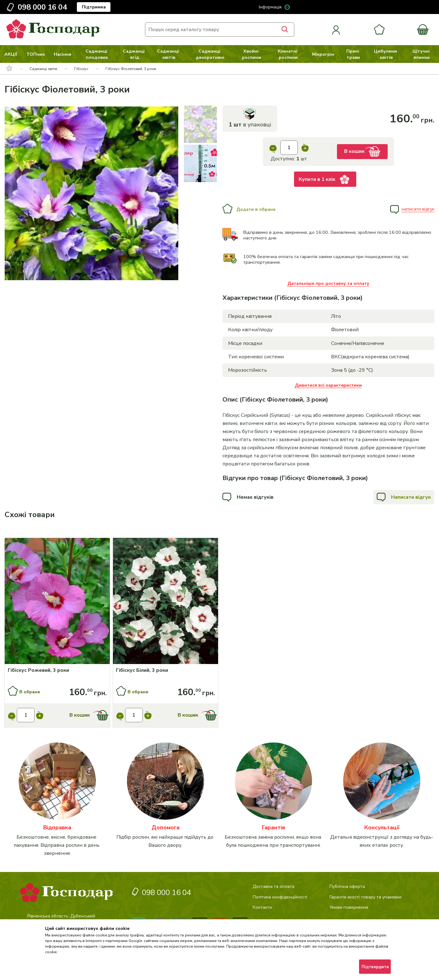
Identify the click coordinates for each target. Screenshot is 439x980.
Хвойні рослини (252, 54)
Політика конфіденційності (280, 897)
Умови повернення (349, 907)
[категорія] (57, 800)
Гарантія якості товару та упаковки (365, 897)
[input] (289, 148)
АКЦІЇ (11, 54)
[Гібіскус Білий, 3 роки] (166, 670)
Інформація (270, 7)
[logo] (53, 37)
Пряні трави (353, 54)
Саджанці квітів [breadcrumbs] (43, 69)
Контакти (262, 907)
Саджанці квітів (169, 54)
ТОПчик (36, 54)
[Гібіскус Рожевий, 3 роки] (57, 670)
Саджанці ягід (134, 54)
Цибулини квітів (386, 54)
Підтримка (94, 7)
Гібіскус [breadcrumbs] (81, 69)
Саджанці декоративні (210, 54)
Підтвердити (375, 967)
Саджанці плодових (97, 54)
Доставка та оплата (273, 886)
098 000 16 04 (42, 7)
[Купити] (57, 602)
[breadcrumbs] (9, 69)
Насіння (63, 54)
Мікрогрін (323, 54)
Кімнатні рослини (288, 54)
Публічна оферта (347, 886)
